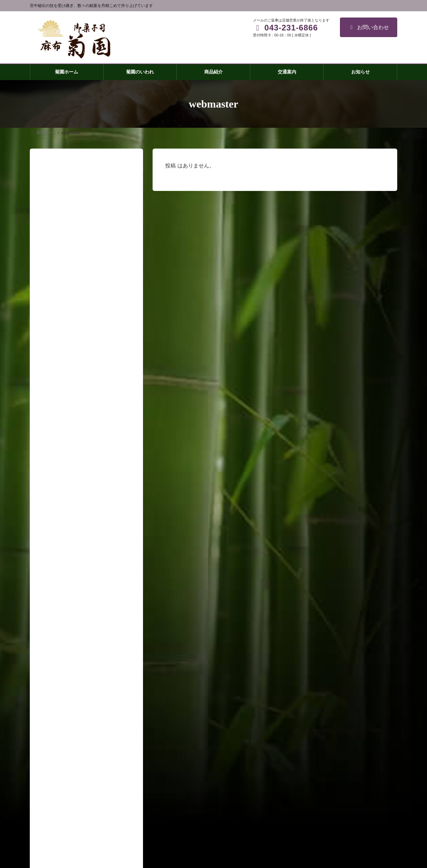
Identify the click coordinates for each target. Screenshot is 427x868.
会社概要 (293, 816)
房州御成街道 (301, 770)
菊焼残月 (297, 713)
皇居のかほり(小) (305, 747)
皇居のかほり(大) (305, 736)
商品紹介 (293, 701)
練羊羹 (295, 759)
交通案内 (293, 805)
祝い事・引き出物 (305, 793)
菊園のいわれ (297, 690)
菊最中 (295, 724)
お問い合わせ (369, 27)
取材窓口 (293, 828)
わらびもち (299, 782)
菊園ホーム (295, 678)
